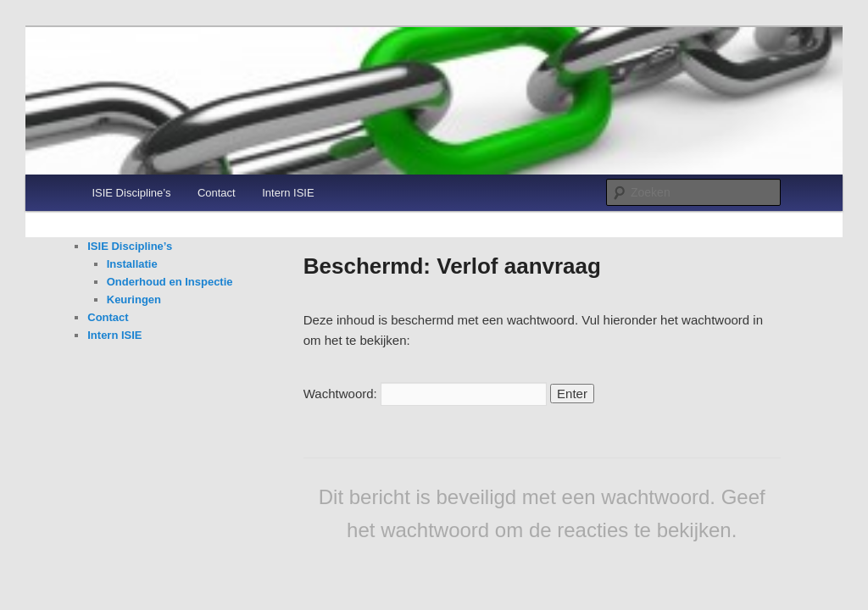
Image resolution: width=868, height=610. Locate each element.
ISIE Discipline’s (131, 193)
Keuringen (134, 299)
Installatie (132, 264)
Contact (217, 193)
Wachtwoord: (425, 394)
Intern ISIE (288, 193)
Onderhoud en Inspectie (170, 282)
